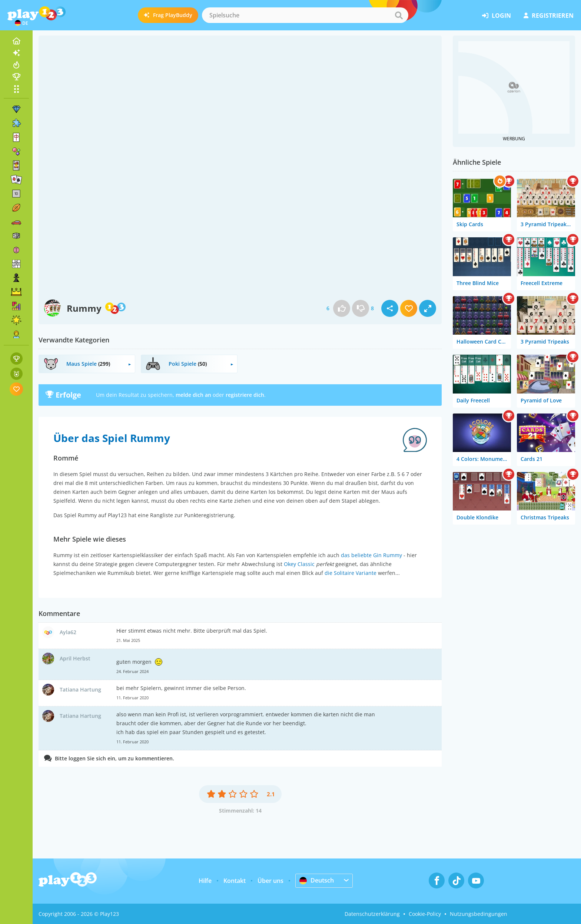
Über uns (270, 881)
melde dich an (193, 395)
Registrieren (549, 16)
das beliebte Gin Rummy (371, 555)
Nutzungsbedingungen (479, 914)
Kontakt (235, 881)
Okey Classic (299, 564)
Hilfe (205, 881)
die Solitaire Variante (351, 573)
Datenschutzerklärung (372, 914)
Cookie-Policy (425, 914)
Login (497, 16)
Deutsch (317, 880)
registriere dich (245, 395)
